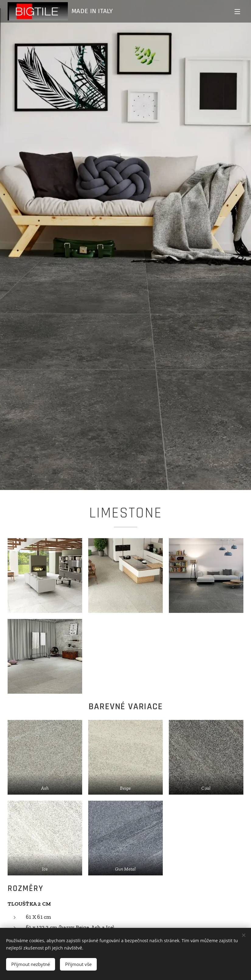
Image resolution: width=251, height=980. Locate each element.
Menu (237, 12)
